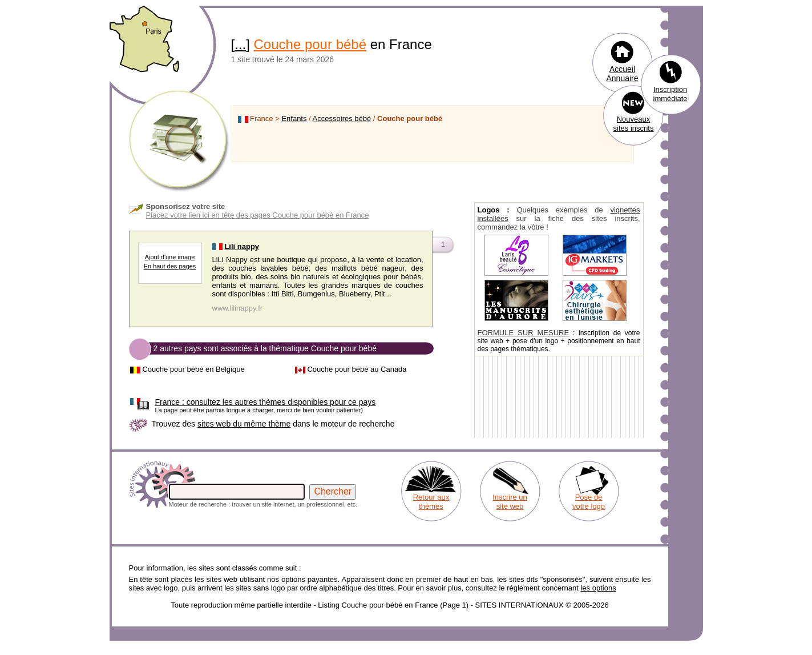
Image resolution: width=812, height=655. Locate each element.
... (240, 44)
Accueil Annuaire (622, 74)
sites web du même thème (244, 424)
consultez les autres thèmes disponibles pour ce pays (266, 402)
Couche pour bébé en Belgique (193, 369)
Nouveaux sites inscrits (634, 124)
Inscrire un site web (510, 502)
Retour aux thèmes (431, 502)
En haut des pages (170, 266)
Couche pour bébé (310, 44)
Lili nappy (242, 246)
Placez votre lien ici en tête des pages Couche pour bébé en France (258, 215)
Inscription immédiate (670, 94)
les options (598, 588)
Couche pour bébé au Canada (357, 369)
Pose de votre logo (589, 502)
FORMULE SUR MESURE (524, 333)
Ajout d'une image (170, 257)
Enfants (294, 118)
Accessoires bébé (342, 118)
